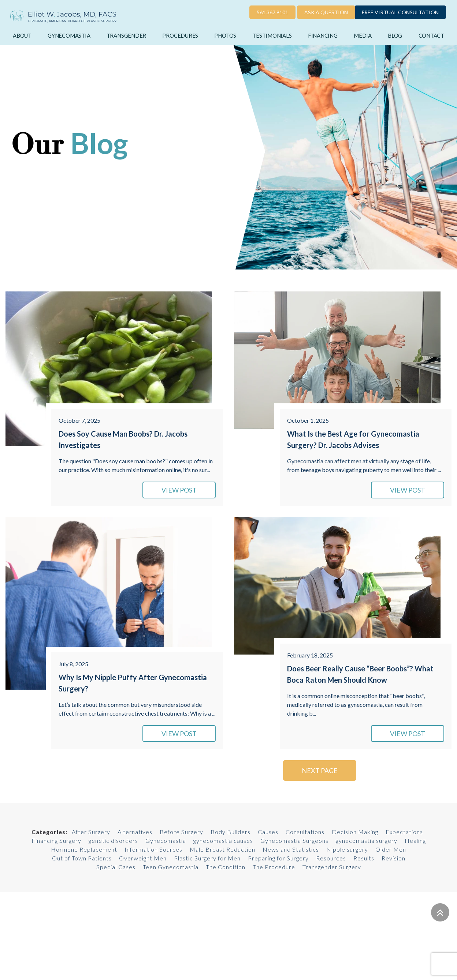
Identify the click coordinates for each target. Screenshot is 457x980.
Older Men (391, 849)
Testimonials (272, 35)
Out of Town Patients (82, 858)
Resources (331, 858)
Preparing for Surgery (278, 858)
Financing (323, 35)
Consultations (305, 832)
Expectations (404, 832)
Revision (393, 858)
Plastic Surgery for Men (207, 858)
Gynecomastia (69, 35)
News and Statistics (291, 849)
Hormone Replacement (84, 849)
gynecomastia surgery (367, 840)
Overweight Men (143, 858)
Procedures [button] (180, 35)
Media (363, 35)
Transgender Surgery (332, 867)
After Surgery (91, 832)
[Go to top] (440, 912)
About (22, 35)
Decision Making (355, 832)
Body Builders (231, 832)
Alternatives (135, 832)
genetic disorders (113, 840)
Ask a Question (326, 12)
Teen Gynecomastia (171, 867)
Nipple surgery (347, 849)
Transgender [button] (127, 35)
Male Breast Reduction (222, 849)
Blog (395, 35)
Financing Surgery (56, 840)
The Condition (226, 867)
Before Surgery (181, 832)
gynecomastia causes (223, 840)
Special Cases (116, 867)
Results (364, 858)
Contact (431, 35)
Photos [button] (225, 35)
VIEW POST (179, 490)
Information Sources (153, 849)
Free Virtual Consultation (400, 12)
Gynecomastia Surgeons (294, 840)
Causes (268, 832)
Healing (415, 840)
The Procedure (274, 867)
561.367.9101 (272, 12)
